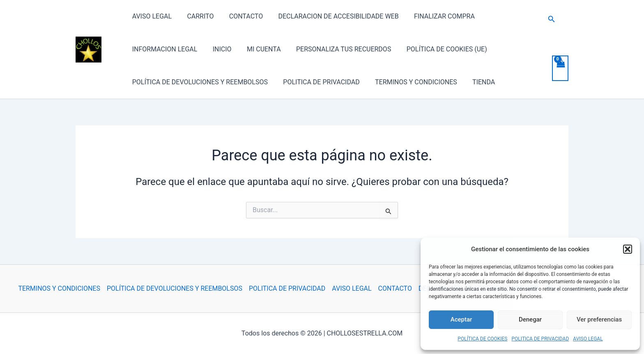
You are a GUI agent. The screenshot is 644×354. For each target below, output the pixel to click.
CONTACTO (240, 16)
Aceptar (461, 319)
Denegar (530, 319)
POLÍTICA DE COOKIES (482, 339)
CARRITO (197, 16)
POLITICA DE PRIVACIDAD (540, 339)
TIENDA (476, 82)
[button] (628, 249)
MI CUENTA (259, 49)
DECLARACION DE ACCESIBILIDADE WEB (331, 16)
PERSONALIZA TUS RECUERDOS (336, 49)
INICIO (219, 49)
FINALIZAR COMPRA (435, 16)
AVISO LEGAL (588, 339)
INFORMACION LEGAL (164, 49)
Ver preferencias (599, 319)
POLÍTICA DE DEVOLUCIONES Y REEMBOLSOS (199, 82)
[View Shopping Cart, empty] (560, 68)
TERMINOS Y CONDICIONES (411, 82)
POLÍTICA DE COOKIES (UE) (437, 49)
